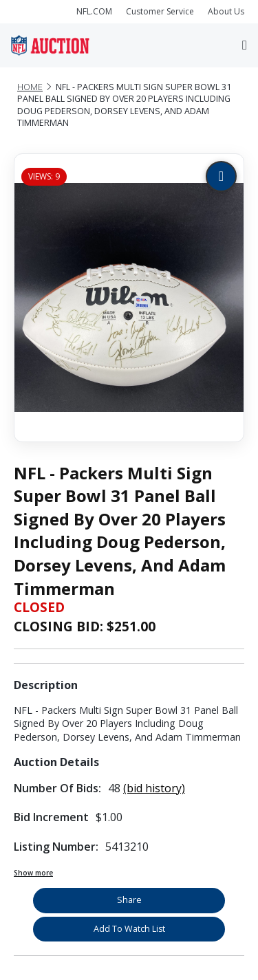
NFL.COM (94, 11)
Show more (33, 873)
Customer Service (160, 11)
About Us (226, 11)
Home (30, 87)
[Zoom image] (221, 176)
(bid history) (154, 788)
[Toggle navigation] (245, 45)
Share (129, 900)
